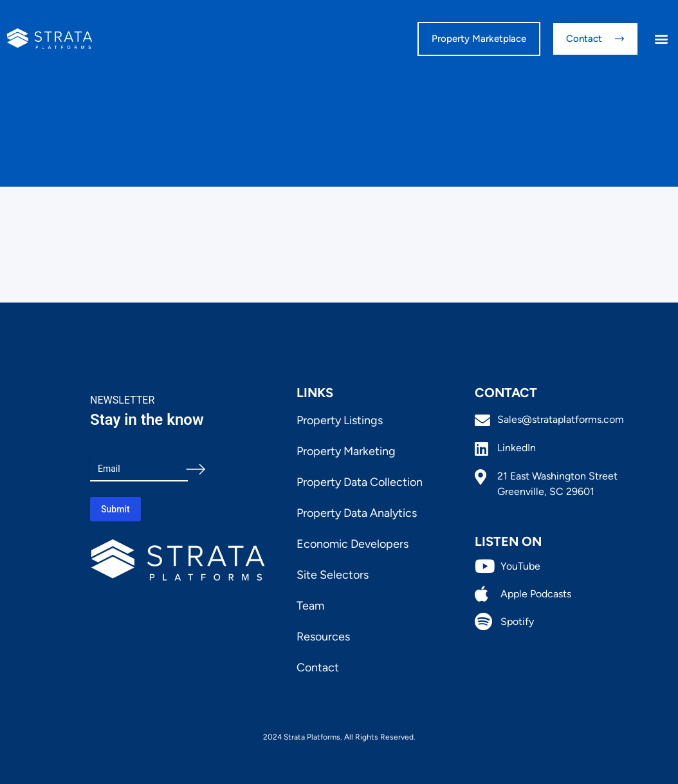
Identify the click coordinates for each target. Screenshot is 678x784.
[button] (661, 39)
